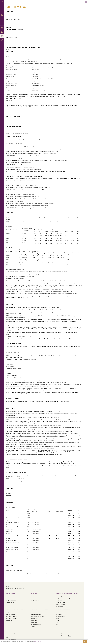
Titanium (34, 594)
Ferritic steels (34, 620)
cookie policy (37, 642)
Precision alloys (10, 598)
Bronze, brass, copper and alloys (67, 594)
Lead (57, 625)
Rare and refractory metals (16, 610)
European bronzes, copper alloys (63, 598)
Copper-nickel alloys (61, 600)
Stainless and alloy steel (40, 610)
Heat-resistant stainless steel (37, 616)
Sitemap (63, 634)
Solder (58, 620)
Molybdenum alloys (11, 614)
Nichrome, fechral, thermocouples (14, 596)
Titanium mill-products (36, 596)
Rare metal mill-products (12, 618)
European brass (60, 606)
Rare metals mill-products (12, 616)
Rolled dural (59, 614)
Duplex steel (34, 622)
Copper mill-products (61, 602)
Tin (57, 622)
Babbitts (58, 618)
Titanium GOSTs (35, 598)
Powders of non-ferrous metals (38, 612)
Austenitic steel (35, 618)
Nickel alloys (11, 594)
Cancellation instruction (11, 639)
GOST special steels (10, 602)
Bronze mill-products (61, 596)
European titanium (35, 600)
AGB (7, 637)
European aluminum (61, 616)
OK (85, 642)
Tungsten (8, 612)
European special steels (11, 600)
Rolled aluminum (60, 612)
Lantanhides (9, 620)
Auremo (2, 8)
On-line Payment (10, 588)
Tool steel (33, 627)
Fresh (69, 636)
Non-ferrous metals (63, 610)
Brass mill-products (60, 604)
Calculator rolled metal (20, 588)
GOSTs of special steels (36, 625)
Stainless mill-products (36, 614)
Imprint (8, 635)
